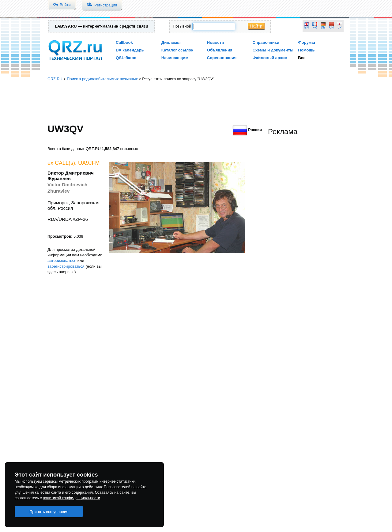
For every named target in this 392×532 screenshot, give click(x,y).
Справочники (266, 42)
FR (315, 27)
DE (323, 27)
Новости (216, 42)
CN (332, 27)
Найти (256, 26)
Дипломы (171, 42)
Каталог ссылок (177, 50)
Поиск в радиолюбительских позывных (102, 79)
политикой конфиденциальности (72, 498)
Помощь (306, 50)
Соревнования (222, 58)
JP (340, 27)
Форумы (307, 42)
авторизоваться (62, 260)
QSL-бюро (126, 58)
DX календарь (130, 50)
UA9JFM (89, 163)
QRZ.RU (55, 79)
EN (307, 27)
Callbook (124, 42)
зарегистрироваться (66, 266)
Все (302, 58)
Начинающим (175, 58)
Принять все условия (49, 512)
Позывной (182, 26)
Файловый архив (270, 58)
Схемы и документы (273, 50)
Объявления (220, 50)
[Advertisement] (196, 103)
